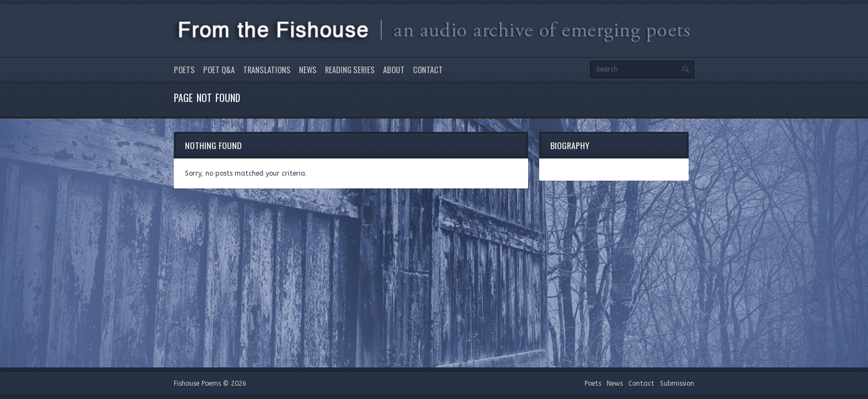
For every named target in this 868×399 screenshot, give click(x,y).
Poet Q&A (219, 70)
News (308, 70)
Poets (184, 70)
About (394, 70)
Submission (677, 383)
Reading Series (350, 70)
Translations (267, 70)
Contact (428, 70)
